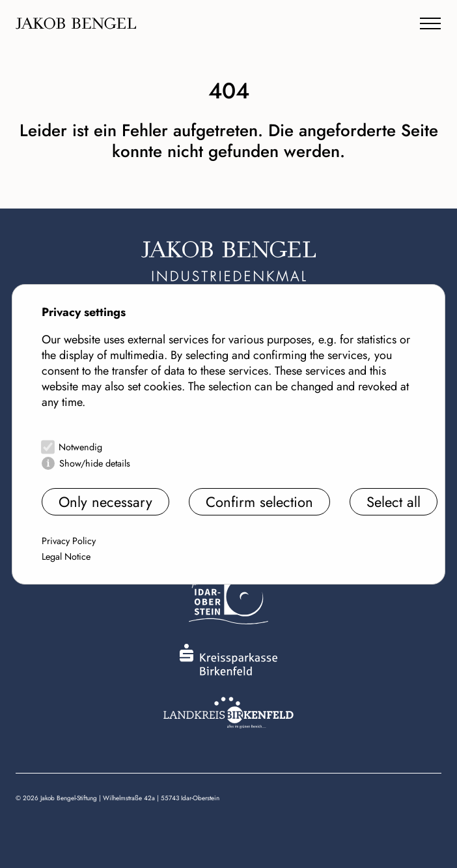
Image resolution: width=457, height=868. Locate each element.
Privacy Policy (69, 541)
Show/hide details (95, 463)
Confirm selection (259, 502)
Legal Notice (66, 557)
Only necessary (105, 502)
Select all (394, 502)
